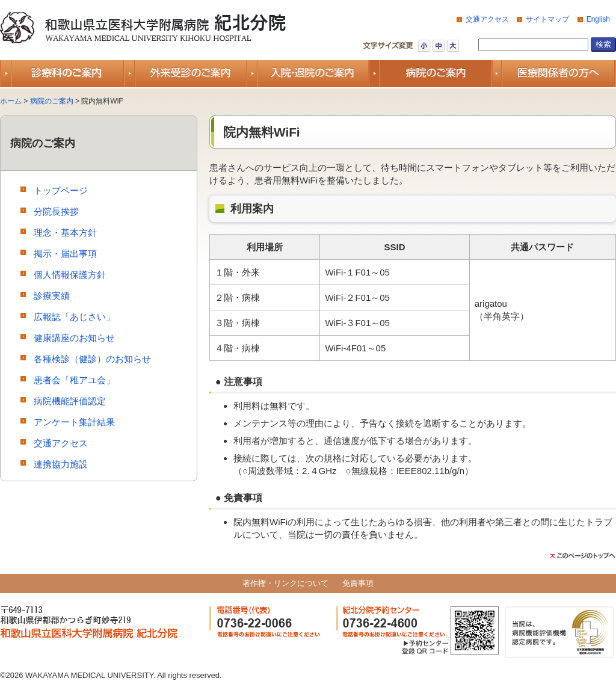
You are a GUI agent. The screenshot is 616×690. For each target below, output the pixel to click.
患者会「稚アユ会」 (74, 380)
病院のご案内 (52, 101)
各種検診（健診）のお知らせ (92, 359)
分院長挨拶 (56, 211)
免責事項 (358, 583)
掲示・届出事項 (65, 254)
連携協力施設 (61, 464)
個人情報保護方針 (70, 275)
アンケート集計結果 (74, 422)
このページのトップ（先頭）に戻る (583, 556)
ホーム (11, 101)
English (598, 19)
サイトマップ (547, 19)
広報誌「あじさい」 (74, 317)
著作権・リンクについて (285, 583)
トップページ (61, 190)
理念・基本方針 (65, 233)
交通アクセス (487, 19)
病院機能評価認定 (70, 401)
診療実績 (52, 296)
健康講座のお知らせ (74, 338)
